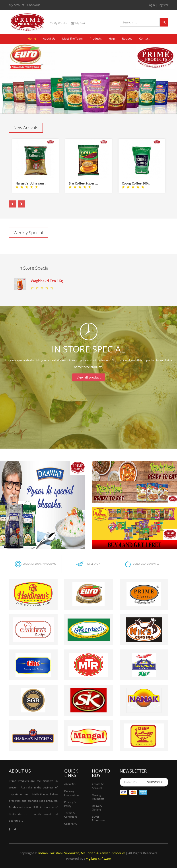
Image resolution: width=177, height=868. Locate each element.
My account (17, 5)
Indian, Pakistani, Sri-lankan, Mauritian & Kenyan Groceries (82, 853)
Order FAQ (71, 824)
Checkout (34, 5)
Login (151, 5)
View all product (89, 377)
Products (96, 38)
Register (163, 5)
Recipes (127, 38)
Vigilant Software (98, 859)
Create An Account (98, 786)
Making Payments (98, 797)
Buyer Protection (98, 819)
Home (32, 38)
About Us (49, 38)
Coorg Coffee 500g (136, 183)
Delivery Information (71, 793)
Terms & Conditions (71, 815)
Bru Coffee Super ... (83, 183)
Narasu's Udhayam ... (31, 183)
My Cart (78, 23)
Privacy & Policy (70, 804)
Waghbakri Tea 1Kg (47, 281)
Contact (144, 38)
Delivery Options (97, 808)
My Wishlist (59, 23)
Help (112, 38)
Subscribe (155, 782)
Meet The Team (72, 38)
